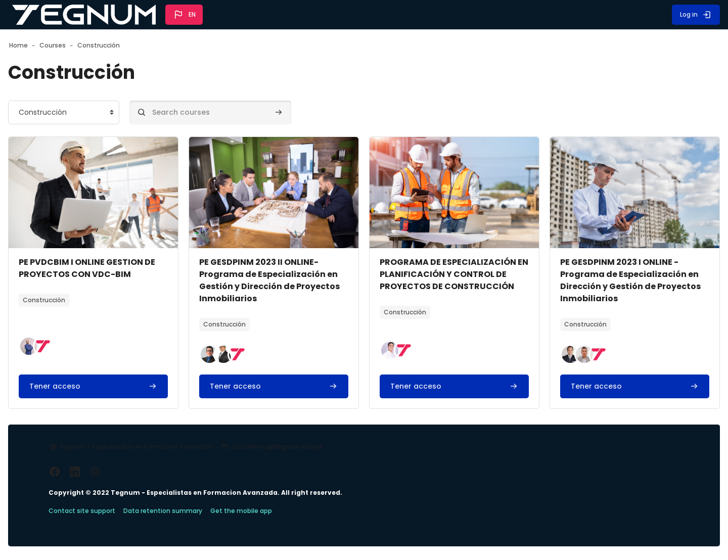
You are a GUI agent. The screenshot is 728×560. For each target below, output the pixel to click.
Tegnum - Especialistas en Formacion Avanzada (168, 459)
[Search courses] (243, 112)
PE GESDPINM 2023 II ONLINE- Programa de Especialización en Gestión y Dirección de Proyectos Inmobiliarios (279, 280)
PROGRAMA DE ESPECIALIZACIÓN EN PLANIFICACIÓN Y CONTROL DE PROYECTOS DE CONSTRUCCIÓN (443, 286)
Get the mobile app (274, 524)
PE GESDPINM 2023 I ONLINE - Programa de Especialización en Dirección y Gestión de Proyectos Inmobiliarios (607, 280)
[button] (184, 15)
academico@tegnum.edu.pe (309, 459)
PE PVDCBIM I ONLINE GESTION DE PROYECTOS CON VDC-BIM (113, 268)
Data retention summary (195, 524)
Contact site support (114, 524)
